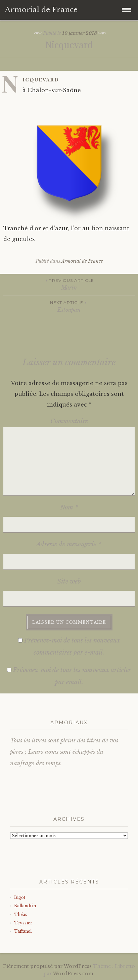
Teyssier (23, 923)
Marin (69, 284)
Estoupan (69, 306)
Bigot (20, 897)
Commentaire (69, 421)
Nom (69, 507)
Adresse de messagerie (69, 544)
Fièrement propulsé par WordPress (47, 966)
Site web (69, 581)
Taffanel (23, 931)
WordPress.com (73, 974)
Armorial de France (82, 261)
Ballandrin (25, 906)
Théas (21, 914)
